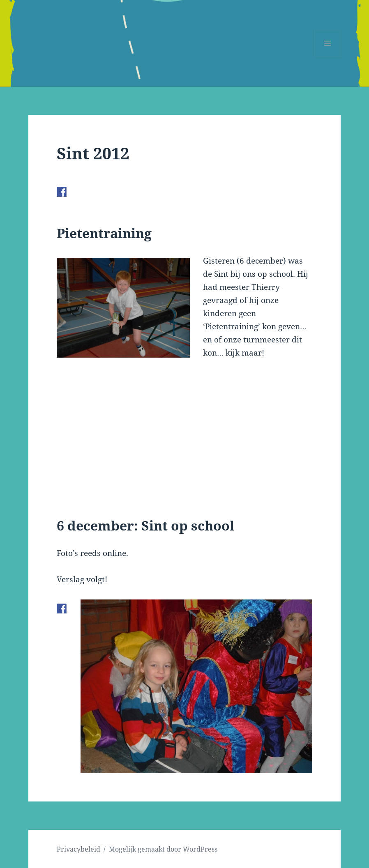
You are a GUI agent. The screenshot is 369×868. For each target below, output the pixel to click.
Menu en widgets (328, 56)
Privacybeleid (78, 849)
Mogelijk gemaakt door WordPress (163, 849)
